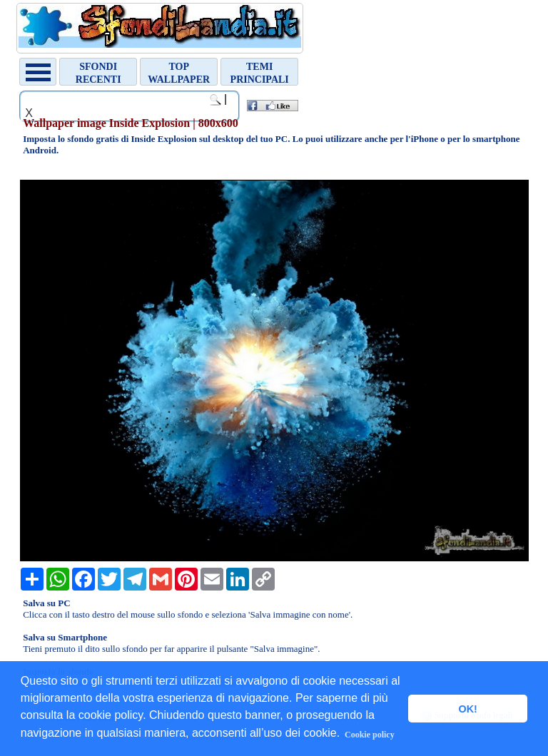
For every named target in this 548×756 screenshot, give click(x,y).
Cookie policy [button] (370, 735)
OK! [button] (467, 709)
